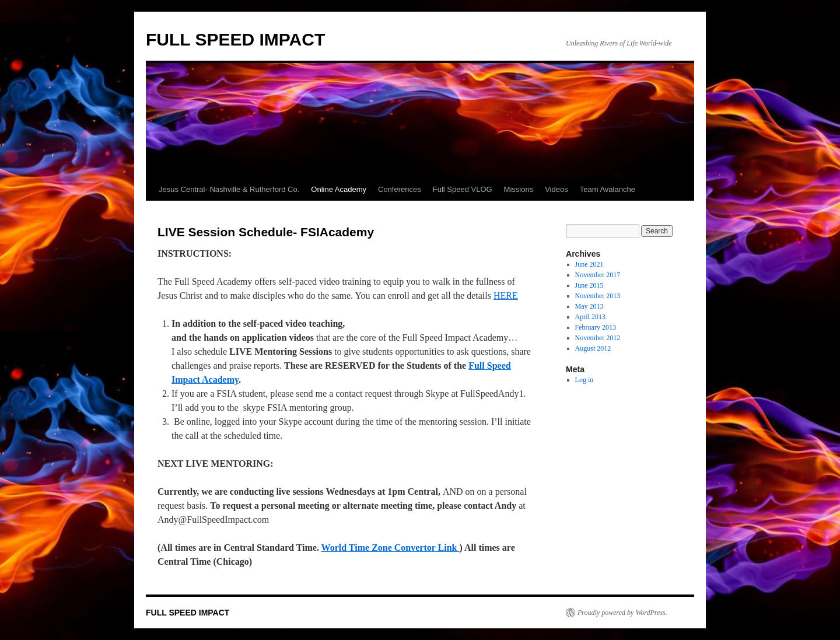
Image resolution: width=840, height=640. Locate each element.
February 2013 (596, 327)
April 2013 (590, 317)
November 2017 (598, 275)
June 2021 (589, 264)
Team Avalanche (608, 189)
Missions (519, 189)
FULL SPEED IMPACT (235, 39)
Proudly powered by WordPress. (622, 613)
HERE (506, 295)
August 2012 (593, 348)
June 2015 (589, 285)
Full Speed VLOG (463, 189)
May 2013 (589, 306)
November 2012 (598, 338)
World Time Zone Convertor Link (391, 548)
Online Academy (339, 189)
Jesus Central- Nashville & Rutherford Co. (229, 189)
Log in (584, 380)
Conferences (400, 189)
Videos (556, 189)
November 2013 (598, 296)
